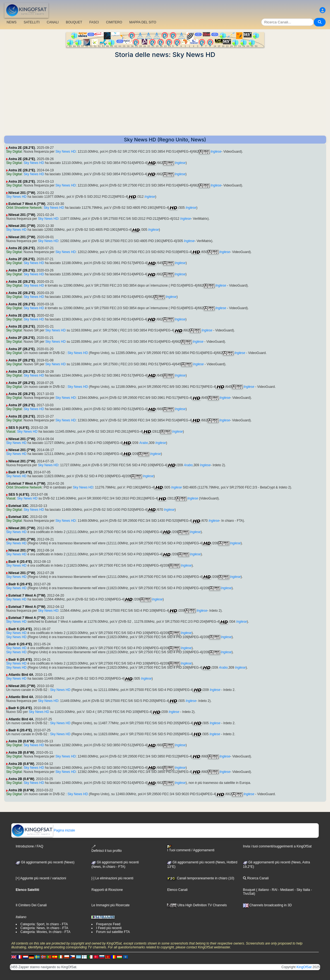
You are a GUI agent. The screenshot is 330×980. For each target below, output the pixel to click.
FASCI (94, 22)
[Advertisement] (165, 97)
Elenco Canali (177, 890)
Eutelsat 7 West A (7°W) (27, 204)
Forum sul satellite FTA (113, 932)
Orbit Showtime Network (24, 208)
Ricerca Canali (256, 878)
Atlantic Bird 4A (21, 675)
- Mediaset (286, 890)
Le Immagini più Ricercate (111, 905)
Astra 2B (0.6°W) (21, 741)
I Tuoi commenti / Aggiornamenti (191, 849)
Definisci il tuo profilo (107, 849)
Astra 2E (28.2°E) (22, 148)
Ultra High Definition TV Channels (197, 905)
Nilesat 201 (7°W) (22, 193)
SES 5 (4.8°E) (19, 428)
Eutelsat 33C (18, 506)
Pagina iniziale (43, 830)
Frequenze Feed (108, 924)
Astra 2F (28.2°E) (22, 259)
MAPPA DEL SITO (143, 22)
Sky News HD (66, 152)
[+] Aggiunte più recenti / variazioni (41, 878)
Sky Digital (14, 152)
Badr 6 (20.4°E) (20, 472)
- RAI (273, 890)
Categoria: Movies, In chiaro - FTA (45, 932)
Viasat (11, 432)
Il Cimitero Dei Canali (31, 905)
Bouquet (249, 890)
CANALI (53, 22)
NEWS (12, 22)
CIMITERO (114, 22)
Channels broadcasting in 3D (267, 905)
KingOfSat (304, 967)
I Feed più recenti (109, 928)
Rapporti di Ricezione (107, 890)
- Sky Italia (302, 890)
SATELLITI (32, 22)
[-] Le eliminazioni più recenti (112, 878)
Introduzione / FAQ (29, 846)
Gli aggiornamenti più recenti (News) (45, 862)
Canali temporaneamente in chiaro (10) (201, 878)
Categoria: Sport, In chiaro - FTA (44, 924)
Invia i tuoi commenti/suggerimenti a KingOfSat (277, 846)
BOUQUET (74, 22)
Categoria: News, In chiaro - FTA (44, 928)
